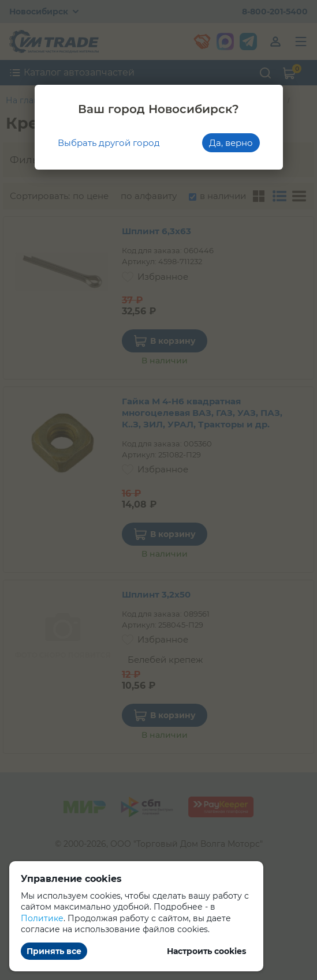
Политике (42, 918)
